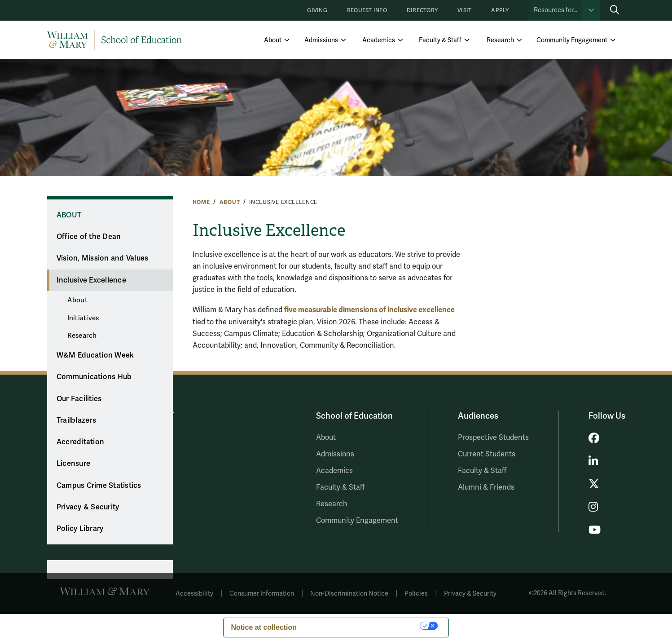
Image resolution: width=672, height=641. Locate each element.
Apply (500, 11)
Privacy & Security (88, 507)
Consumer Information (262, 594)
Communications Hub (94, 377)
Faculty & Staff (440, 40)
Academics (379, 40)
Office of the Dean (89, 237)
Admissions (321, 40)
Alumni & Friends (486, 487)
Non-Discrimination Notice (349, 594)
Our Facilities (79, 399)
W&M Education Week (95, 355)
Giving (317, 11)
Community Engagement (572, 40)
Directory (422, 11)
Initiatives (83, 318)
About (273, 40)
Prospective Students (493, 438)
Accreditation (80, 442)
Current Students (487, 454)
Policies (416, 594)
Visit (464, 11)
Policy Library (80, 529)
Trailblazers (76, 420)
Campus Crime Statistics (99, 486)
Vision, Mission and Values (103, 258)
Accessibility (194, 594)
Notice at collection (264, 627)
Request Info (367, 11)
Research (500, 40)
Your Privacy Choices (363, 626)
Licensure (73, 464)
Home (201, 202)
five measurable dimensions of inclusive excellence (369, 310)
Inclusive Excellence (91, 280)
